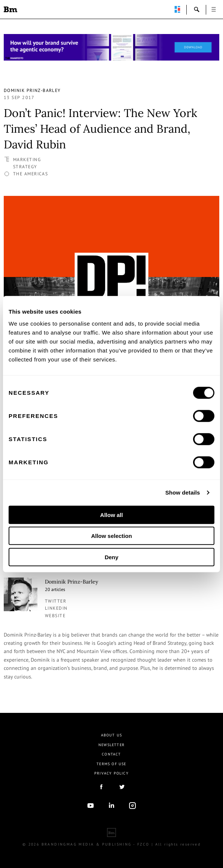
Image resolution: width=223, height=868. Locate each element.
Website (55, 615)
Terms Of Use (111, 764)
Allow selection (111, 536)
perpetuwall (177, 9)
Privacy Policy (111, 773)
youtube (91, 806)
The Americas (30, 174)
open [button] (214, 9)
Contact (111, 754)
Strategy (25, 167)
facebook (101, 787)
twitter (56, 601)
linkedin (56, 608)
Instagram (132, 806)
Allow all (112, 515)
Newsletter (111, 745)
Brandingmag (10, 9)
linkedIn (111, 806)
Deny (112, 557)
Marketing (27, 159)
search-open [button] (197, 9)
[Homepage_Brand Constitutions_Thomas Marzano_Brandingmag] (111, 47)
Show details (183, 493)
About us (112, 735)
